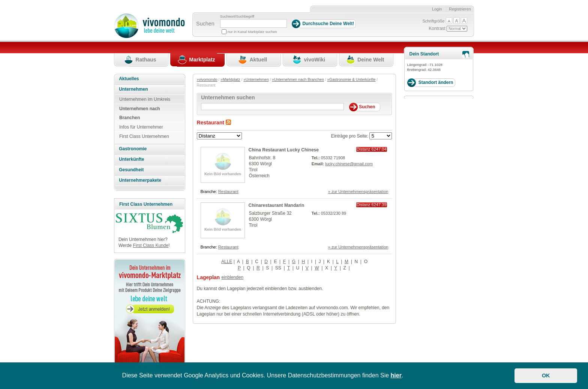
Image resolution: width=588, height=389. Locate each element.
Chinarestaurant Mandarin (277, 205)
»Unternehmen (256, 80)
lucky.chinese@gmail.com (349, 164)
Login (437, 9)
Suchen (205, 24)
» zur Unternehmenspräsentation (358, 192)
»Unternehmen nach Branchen (298, 80)
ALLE (227, 262)
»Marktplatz (230, 80)
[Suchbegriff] (253, 23)
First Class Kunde (151, 245)
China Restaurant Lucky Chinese (284, 150)
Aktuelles (129, 79)
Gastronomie (133, 149)
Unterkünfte (131, 159)
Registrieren (460, 9)
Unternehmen (133, 89)
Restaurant (228, 192)
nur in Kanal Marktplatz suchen (252, 32)
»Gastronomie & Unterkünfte (351, 80)
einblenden (232, 277)
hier (396, 375)
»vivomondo (207, 80)
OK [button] (546, 376)
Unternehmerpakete (140, 180)
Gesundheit (131, 170)
